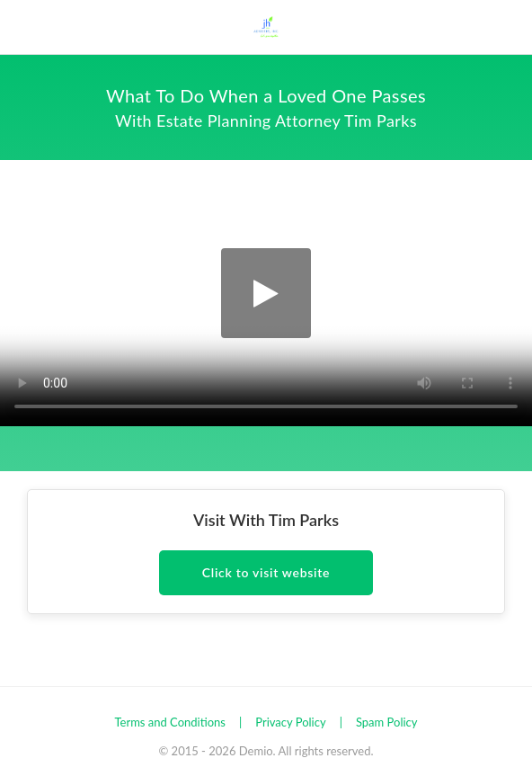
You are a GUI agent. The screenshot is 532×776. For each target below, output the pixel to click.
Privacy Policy (290, 722)
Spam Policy (387, 722)
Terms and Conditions (170, 722)
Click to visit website (266, 572)
